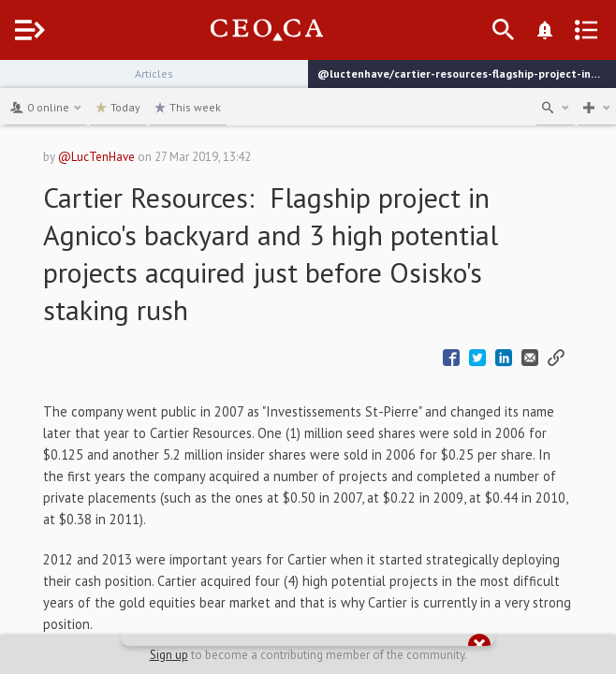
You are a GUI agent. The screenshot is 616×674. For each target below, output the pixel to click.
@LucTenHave (96, 157)
